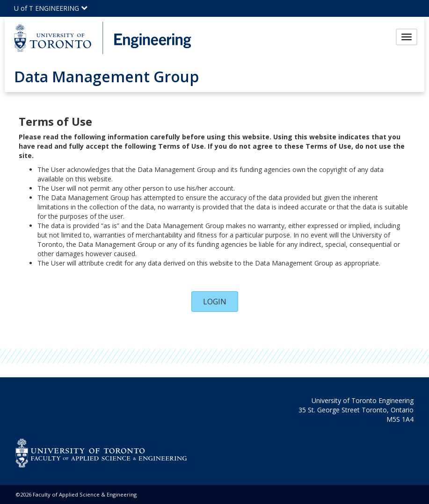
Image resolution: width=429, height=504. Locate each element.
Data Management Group (106, 76)
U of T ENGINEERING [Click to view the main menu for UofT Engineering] (51, 8)
